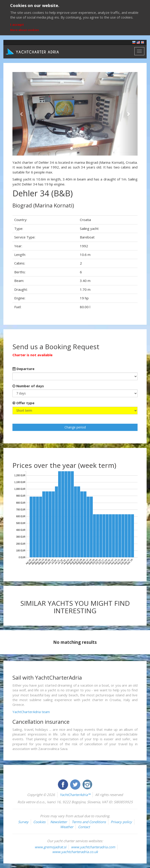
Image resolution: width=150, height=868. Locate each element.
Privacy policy (121, 822)
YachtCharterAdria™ (75, 795)
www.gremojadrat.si (50, 847)
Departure (23, 369)
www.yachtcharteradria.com (93, 847)
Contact (84, 827)
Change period (75, 427)
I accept (17, 24)
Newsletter (59, 822)
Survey (23, 822)
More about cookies (25, 30)
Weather (67, 827)
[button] (22, 114)
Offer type (23, 403)
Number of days (28, 386)
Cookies (39, 822)
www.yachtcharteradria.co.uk (75, 852)
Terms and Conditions (89, 822)
